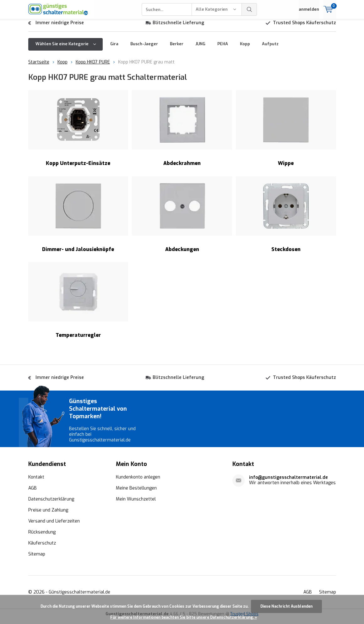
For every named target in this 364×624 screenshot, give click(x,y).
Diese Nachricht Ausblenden (286, 606)
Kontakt (36, 482)
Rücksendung (42, 537)
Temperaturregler (78, 305)
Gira (114, 49)
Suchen (249, 9)
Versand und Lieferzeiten (54, 526)
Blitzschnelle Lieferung (178, 27)
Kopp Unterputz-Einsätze (78, 133)
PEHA (223, 49)
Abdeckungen (182, 219)
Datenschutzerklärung (51, 504)
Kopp (245, 49)
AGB (33, 493)
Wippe (286, 133)
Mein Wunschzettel (136, 504)
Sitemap (37, 559)
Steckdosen (286, 219)
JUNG (200, 49)
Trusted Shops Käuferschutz (304, 27)
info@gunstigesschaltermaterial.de (288, 482)
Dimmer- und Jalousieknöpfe (78, 219)
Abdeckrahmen (182, 133)
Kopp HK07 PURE (93, 67)
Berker (177, 49)
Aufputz (270, 49)
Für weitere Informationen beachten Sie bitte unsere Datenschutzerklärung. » (184, 617)
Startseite (39, 67)
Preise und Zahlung (48, 515)
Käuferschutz (42, 548)
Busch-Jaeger (144, 49)
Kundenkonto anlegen (138, 482)
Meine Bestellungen (136, 493)
